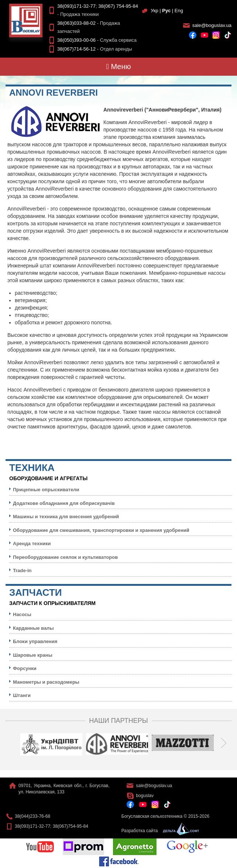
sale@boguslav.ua (212, 25)
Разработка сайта (158, 831)
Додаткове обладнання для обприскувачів (64, 503)
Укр (154, 11)
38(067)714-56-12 (76, 49)
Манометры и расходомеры (46, 682)
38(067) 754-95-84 (118, 6)
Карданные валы (33, 628)
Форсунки (25, 668)
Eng (179, 11)
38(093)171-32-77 (76, 6)
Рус (166, 11)
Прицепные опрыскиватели (46, 490)
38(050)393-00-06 (76, 40)
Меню (119, 66)
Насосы (22, 614)
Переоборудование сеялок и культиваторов (65, 557)
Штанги (22, 695)
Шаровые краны (33, 655)
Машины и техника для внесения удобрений (66, 517)
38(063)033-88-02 (76, 23)
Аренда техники (32, 544)
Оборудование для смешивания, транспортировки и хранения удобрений (101, 530)
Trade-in (22, 570)
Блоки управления (35, 641)
